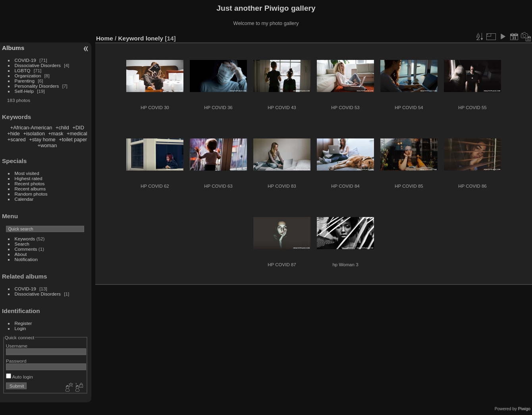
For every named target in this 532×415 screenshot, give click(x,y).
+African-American (31, 128)
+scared (17, 139)
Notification (26, 259)
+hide (13, 134)
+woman (47, 145)
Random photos (31, 194)
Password (16, 361)
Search (22, 244)
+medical (77, 134)
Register (23, 323)
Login (20, 328)
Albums (13, 48)
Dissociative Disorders (38, 65)
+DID (78, 128)
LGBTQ (23, 70)
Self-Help (24, 91)
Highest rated (29, 178)
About (21, 254)
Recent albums (30, 189)
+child (62, 128)
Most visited (27, 173)
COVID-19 (25, 60)
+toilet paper (73, 139)
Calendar (24, 199)
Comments (26, 249)
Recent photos (30, 183)
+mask (56, 134)
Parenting (25, 81)
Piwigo (524, 409)
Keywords (25, 239)
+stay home (42, 139)
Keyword (131, 38)
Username (17, 346)
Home (105, 38)
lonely (154, 38)
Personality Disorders (37, 86)
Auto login (19, 377)
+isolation (34, 134)
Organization (28, 76)
